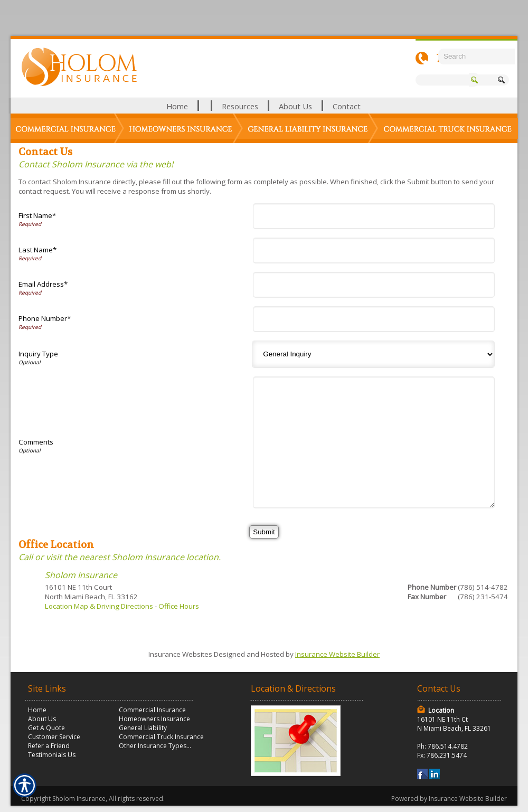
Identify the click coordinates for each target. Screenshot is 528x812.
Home (37, 710)
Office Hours (179, 606)
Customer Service (54, 737)
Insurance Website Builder (337, 654)
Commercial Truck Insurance (161, 737)
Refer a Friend (49, 746)
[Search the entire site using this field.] (477, 56)
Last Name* (37, 250)
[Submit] (264, 532)
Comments (36, 442)
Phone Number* (45, 318)
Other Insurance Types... (155, 746)
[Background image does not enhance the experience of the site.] (264, 106)
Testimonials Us (52, 755)
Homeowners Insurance (154, 719)
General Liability (143, 728)
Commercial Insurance (152, 710)
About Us (42, 719)
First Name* (37, 215)
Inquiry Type (38, 354)
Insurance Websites (180, 654)
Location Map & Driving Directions (99, 606)
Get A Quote (46, 728)
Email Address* (43, 284)
